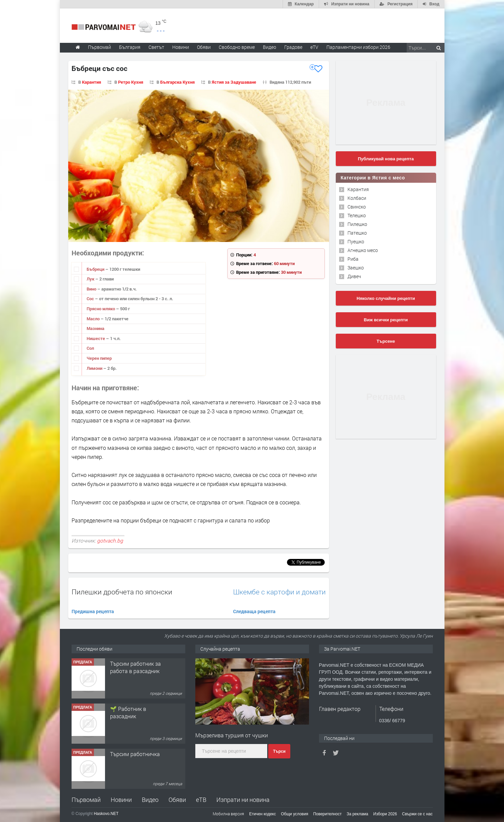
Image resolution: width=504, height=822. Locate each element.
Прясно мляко (101, 309)
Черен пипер (99, 358)
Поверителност (327, 814)
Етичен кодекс (263, 814)
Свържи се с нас (417, 814)
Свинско (357, 207)
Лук (91, 279)
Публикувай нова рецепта (386, 159)
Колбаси (357, 198)
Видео (150, 800)
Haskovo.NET (106, 814)
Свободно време (237, 47)
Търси (279, 751)
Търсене (386, 341)
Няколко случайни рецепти (386, 298)
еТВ (201, 800)
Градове (293, 47)
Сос (91, 299)
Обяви (177, 800)
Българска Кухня (177, 82)
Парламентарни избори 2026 (358, 47)
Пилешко (357, 224)
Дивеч (354, 276)
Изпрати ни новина (243, 800)
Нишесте (96, 338)
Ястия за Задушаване (234, 82)
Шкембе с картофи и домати (279, 592)
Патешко (357, 233)
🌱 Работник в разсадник (128, 712)
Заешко (356, 268)
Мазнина (95, 328)
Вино (92, 289)
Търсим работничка (135, 754)
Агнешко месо (363, 250)
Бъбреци (96, 269)
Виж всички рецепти (386, 320)
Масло (94, 319)
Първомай (86, 800)
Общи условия (294, 814)
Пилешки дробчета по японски (122, 592)
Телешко (357, 215)
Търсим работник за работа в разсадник (135, 667)
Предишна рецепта (93, 611)
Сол (90, 348)
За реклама (357, 814)
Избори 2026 (385, 814)
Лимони (95, 368)
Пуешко (356, 241)
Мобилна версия (228, 814)
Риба (353, 259)
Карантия (91, 82)
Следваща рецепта (254, 611)
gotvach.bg (110, 541)
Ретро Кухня (131, 82)
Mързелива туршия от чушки (232, 735)
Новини (181, 47)
